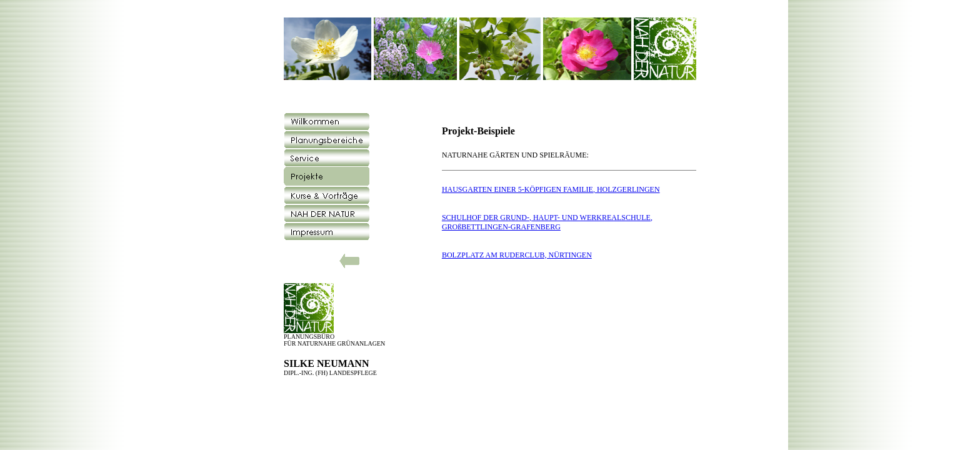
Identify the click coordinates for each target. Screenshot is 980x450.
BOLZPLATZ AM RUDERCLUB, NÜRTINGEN (517, 255)
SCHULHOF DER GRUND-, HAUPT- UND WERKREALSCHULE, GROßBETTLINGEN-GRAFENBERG (547, 222)
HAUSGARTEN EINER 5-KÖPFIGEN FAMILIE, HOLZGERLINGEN (551, 189)
